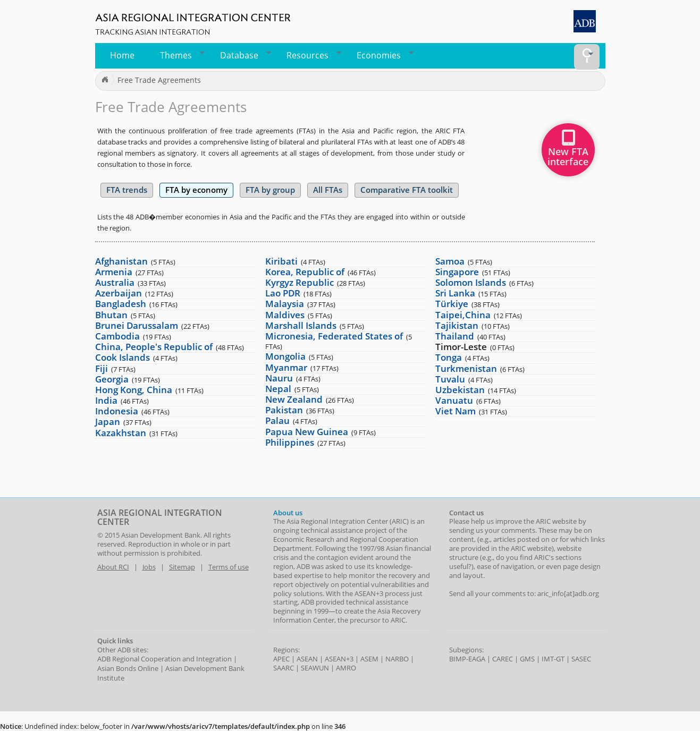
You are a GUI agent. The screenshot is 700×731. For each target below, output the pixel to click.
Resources (310, 56)
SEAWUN (315, 668)
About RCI (113, 567)
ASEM (369, 659)
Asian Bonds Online (128, 668)
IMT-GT (553, 659)
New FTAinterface (568, 151)
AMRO (346, 668)
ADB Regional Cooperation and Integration (165, 659)
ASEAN (307, 659)
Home (122, 55)
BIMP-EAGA (467, 659)
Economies (382, 56)
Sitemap (182, 567)
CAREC (503, 659)
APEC (281, 659)
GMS (527, 659)
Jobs (149, 567)
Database (242, 56)
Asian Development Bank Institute (171, 673)
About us (288, 513)
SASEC (581, 659)
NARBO (397, 659)
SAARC (284, 668)
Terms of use (229, 567)
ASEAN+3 (339, 659)
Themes (179, 56)
